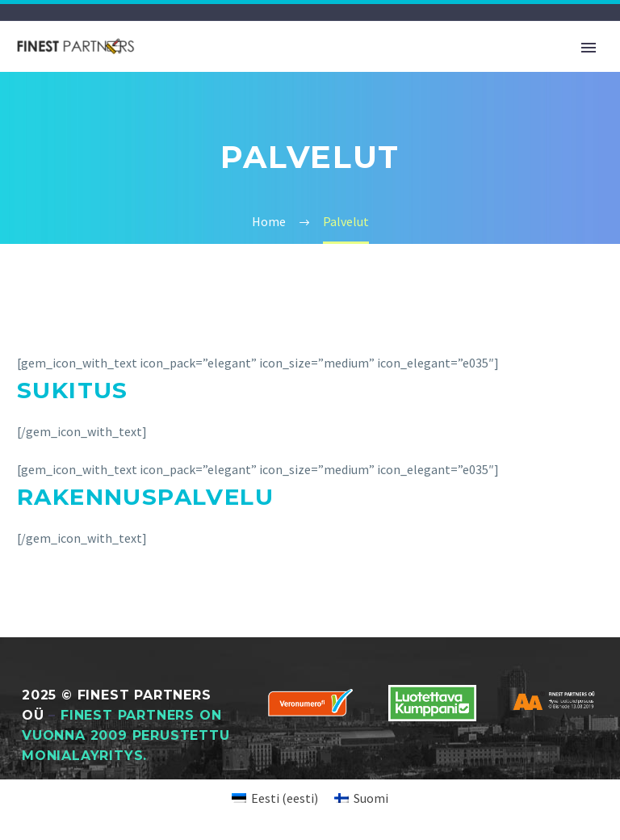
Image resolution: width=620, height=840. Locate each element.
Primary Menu (589, 48)
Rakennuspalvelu (145, 497)
